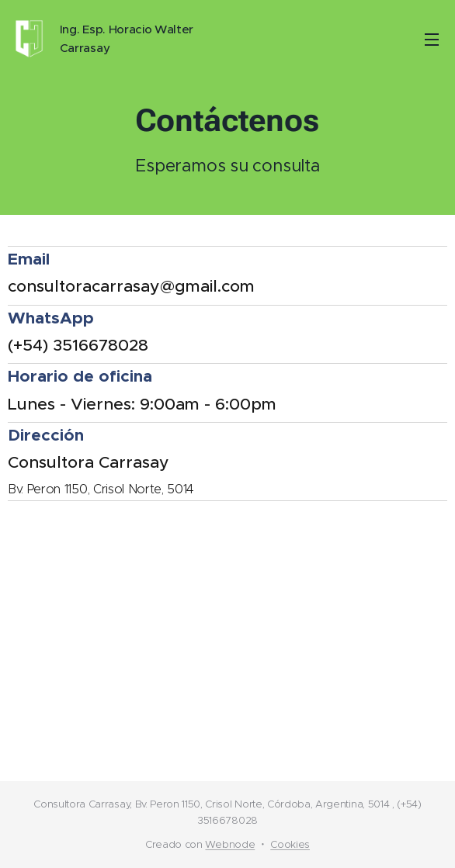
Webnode (230, 844)
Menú (432, 40)
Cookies (290, 844)
